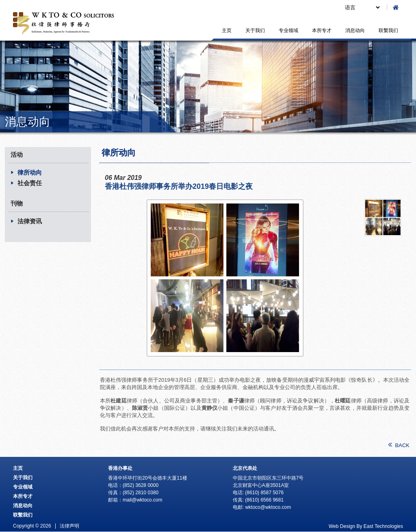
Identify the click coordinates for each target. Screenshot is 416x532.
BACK (399, 445)
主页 (227, 30)
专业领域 (288, 30)
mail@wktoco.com (143, 500)
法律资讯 (30, 221)
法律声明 (69, 526)
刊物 (17, 203)
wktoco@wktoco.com (268, 507)
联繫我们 (388, 30)
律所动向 (30, 172)
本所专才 (322, 30)
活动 (17, 155)
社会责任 (30, 183)
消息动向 (355, 30)
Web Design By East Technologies (366, 526)
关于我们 (255, 30)
